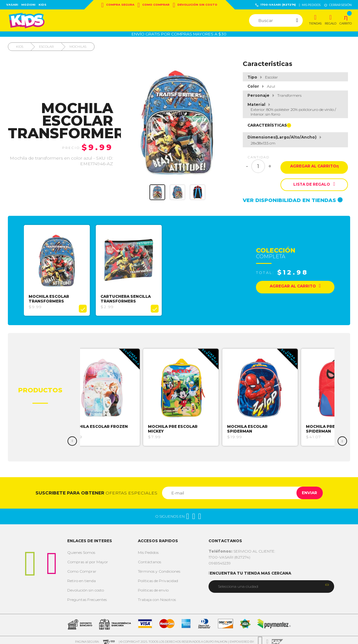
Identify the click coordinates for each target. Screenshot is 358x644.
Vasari (12, 5)
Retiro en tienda (81, 578)
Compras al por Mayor (88, 559)
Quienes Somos (81, 549)
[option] (60, 269)
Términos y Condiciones (159, 568)
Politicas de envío (153, 587)
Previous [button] (72, 438)
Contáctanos (149, 559)
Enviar (306, 490)
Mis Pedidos (148, 549)
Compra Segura (118, 5)
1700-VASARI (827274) (275, 5)
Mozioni (28, 5)
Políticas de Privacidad (158, 578)
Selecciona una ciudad (238, 583)
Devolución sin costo (195, 5)
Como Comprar (154, 5)
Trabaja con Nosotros (157, 596)
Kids (43, 5)
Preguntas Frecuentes (87, 596)
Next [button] (342, 438)
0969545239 (220, 560)
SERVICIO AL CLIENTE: (242, 548)
